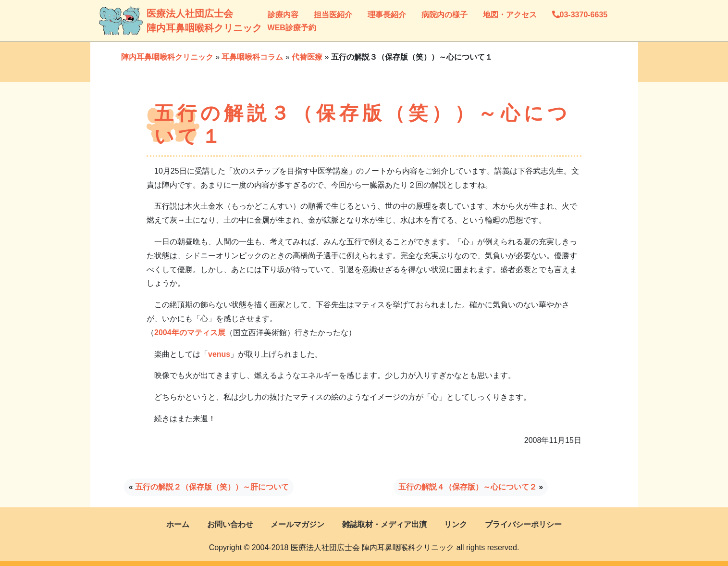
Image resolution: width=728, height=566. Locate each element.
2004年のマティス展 (190, 333)
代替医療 (307, 57)
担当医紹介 (333, 15)
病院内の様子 (444, 15)
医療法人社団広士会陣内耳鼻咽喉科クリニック (156, 21)
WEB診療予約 (292, 28)
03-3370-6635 (580, 15)
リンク (456, 524)
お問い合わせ (230, 524)
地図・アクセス (510, 15)
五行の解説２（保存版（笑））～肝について (212, 487)
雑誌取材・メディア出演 (384, 524)
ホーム (178, 524)
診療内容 (283, 15)
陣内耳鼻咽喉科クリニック (167, 57)
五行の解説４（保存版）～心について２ (468, 487)
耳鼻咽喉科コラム (252, 57)
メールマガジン (297, 524)
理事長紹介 (387, 15)
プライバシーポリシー (523, 524)
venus (219, 354)
